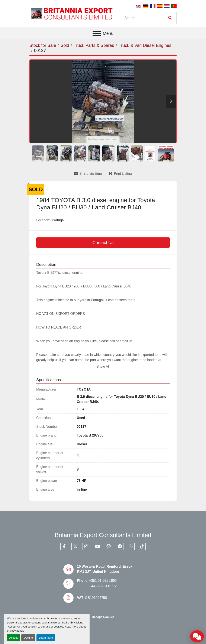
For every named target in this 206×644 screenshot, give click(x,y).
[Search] (146, 18)
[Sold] (65, 45)
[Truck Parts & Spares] (94, 45)
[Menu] (97, 33)
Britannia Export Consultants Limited (103, 535)
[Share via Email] (89, 174)
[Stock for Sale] (43, 45)
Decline (28, 638)
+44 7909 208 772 (103, 586)
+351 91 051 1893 (103, 581)
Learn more (46, 638)
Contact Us (103, 243)
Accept (14, 638)
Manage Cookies (103, 617)
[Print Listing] (120, 174)
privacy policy (15, 631)
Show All (103, 366)
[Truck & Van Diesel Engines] (145, 45)
